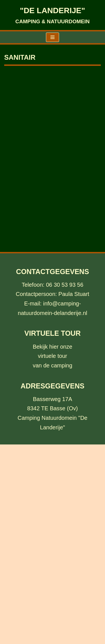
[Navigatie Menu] (53, 37)
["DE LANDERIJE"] (53, 15)
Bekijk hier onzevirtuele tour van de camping (53, 356)
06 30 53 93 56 (65, 285)
